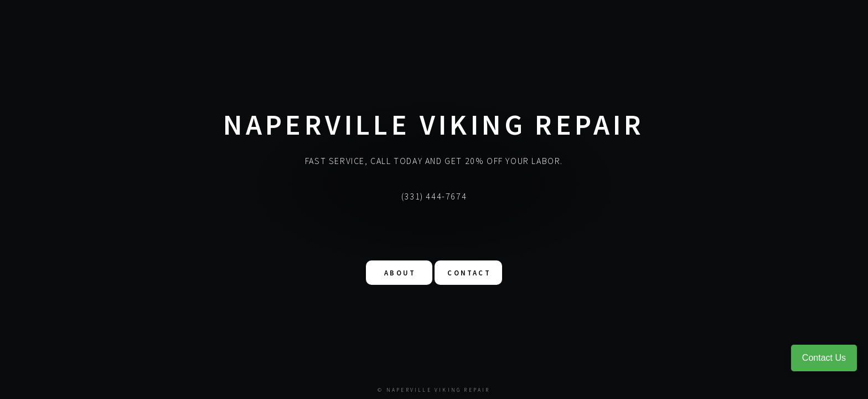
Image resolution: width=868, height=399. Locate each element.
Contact (469, 272)
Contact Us (824, 358)
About (400, 272)
